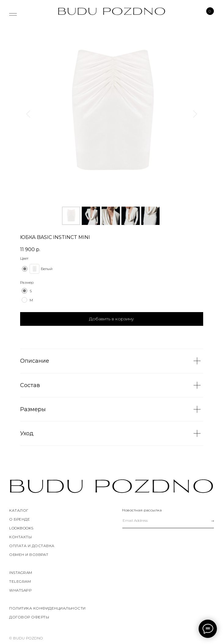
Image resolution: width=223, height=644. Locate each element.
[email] (161, 521)
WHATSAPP (20, 590)
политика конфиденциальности (47, 608)
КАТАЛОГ (19, 510)
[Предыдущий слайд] (28, 114)
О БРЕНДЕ (20, 519)
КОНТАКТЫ (20, 537)
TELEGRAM (20, 581)
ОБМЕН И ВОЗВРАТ (29, 555)
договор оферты (29, 617)
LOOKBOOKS (21, 528)
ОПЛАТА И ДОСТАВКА (32, 546)
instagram (21, 573)
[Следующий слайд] (195, 114)
